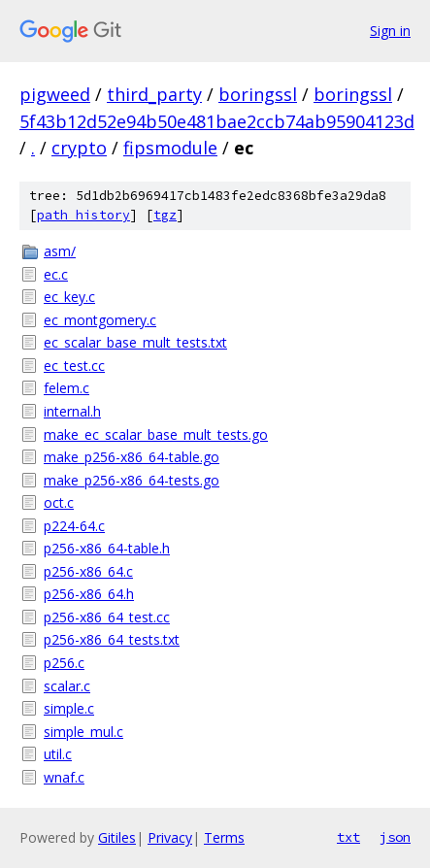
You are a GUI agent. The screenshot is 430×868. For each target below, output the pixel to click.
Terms (224, 837)
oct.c (59, 502)
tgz (165, 215)
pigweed (55, 94)
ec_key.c (69, 297)
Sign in (390, 31)
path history (83, 215)
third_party (154, 94)
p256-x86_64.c (88, 571)
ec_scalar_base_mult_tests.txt (135, 342)
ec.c (56, 274)
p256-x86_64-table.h (107, 548)
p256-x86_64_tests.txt (112, 639)
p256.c (64, 663)
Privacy (170, 837)
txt (348, 837)
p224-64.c (74, 526)
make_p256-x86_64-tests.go (132, 480)
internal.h (72, 411)
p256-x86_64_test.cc (107, 617)
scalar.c (67, 686)
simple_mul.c (83, 732)
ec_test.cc (74, 366)
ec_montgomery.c (100, 320)
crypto (79, 148)
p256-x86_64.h (89, 594)
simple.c (69, 708)
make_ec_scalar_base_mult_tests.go (156, 434)
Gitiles (117, 837)
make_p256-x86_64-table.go (132, 457)
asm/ (60, 251)
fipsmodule (170, 148)
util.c (58, 754)
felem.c (66, 388)
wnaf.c (64, 777)
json (395, 837)
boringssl (258, 94)
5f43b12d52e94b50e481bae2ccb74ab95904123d (217, 121)
